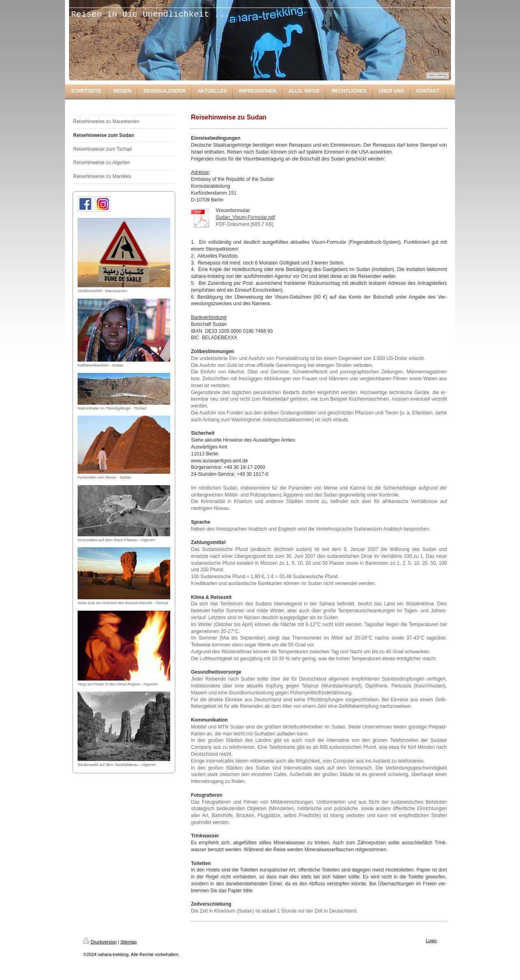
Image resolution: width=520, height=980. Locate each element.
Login (431, 941)
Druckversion (100, 942)
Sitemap (128, 942)
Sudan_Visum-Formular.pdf (245, 217)
